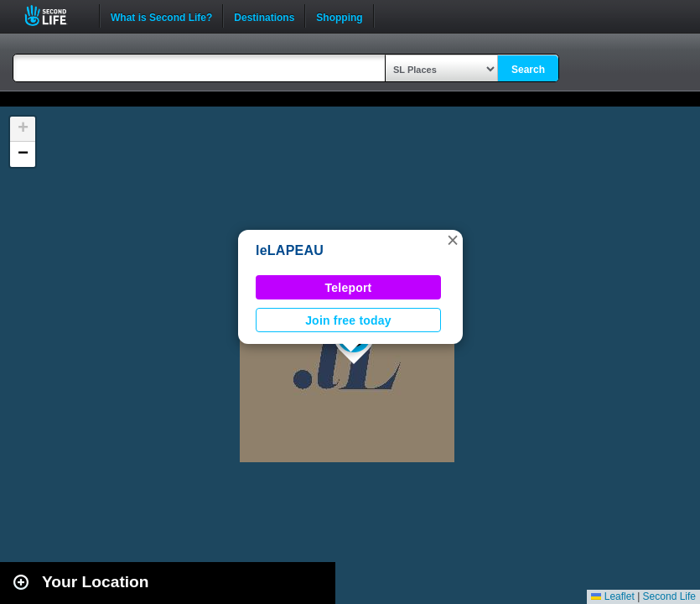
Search (528, 70)
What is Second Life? (161, 16)
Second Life (55, 16)
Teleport (349, 288)
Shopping (339, 16)
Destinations (264, 16)
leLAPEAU (290, 250)
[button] (453, 240)
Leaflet (612, 596)
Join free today (348, 320)
